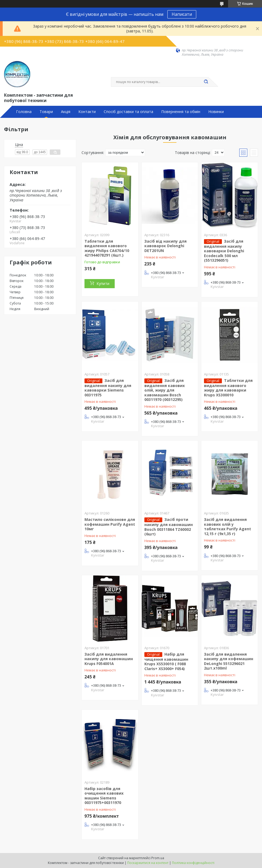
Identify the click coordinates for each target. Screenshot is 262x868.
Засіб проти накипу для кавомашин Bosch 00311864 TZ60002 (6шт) (169, 527)
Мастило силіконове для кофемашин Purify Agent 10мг (110, 524)
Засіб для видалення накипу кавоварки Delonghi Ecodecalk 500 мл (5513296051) (224, 251)
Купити (103, 283)
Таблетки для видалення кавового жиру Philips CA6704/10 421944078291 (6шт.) (107, 248)
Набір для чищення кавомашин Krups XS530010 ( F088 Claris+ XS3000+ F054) (166, 661)
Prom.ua (158, 858)
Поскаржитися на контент (148, 863)
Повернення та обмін (181, 112)
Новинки (216, 112)
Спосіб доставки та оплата (128, 112)
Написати (182, 14)
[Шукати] (206, 82)
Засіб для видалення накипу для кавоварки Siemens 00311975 (108, 388)
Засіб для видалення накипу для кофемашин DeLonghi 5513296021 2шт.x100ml (229, 661)
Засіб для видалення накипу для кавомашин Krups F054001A (109, 659)
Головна (24, 112)
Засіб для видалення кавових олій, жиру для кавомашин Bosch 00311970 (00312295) (165, 390)
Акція (66, 112)
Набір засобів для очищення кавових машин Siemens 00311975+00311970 (104, 796)
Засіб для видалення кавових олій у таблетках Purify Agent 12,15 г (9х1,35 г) (228, 527)
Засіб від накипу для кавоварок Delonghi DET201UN (165, 246)
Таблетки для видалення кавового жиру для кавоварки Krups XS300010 (228, 388)
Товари (46, 112)
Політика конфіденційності (193, 863)
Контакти (87, 112)
